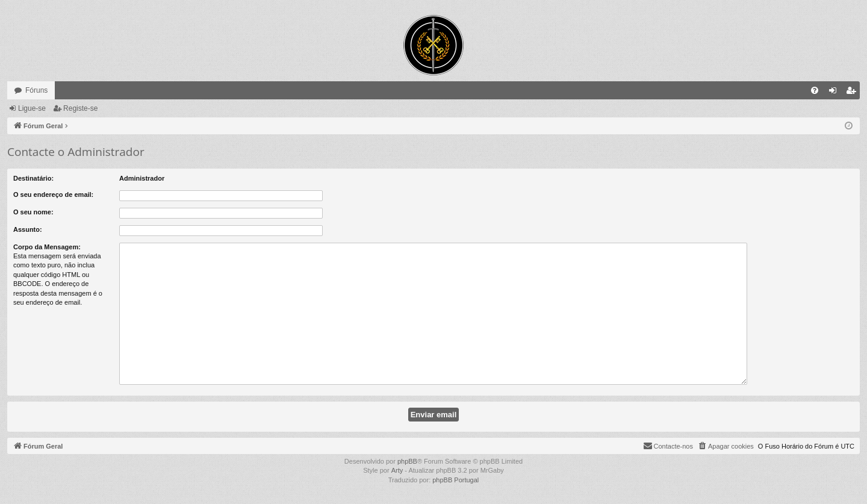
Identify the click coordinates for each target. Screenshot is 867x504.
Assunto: (28, 229)
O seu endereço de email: (53, 194)
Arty (397, 470)
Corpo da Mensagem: (47, 247)
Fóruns (36, 90)
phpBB (407, 461)
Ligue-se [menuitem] (835, 93)
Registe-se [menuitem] (853, 93)
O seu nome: (33, 212)
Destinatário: (33, 178)
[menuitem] (815, 90)
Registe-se (80, 108)
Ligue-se (32, 108)
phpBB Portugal (455, 480)
